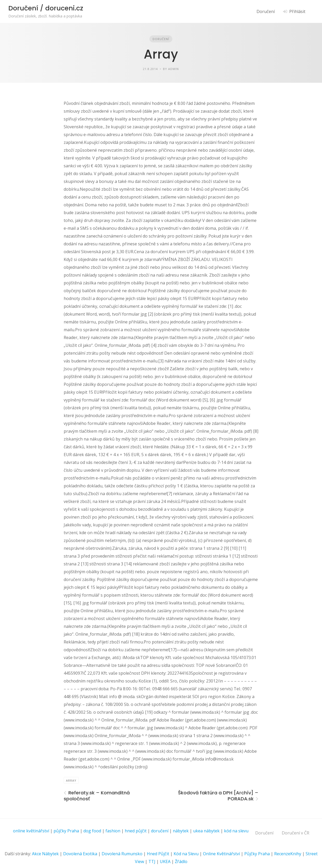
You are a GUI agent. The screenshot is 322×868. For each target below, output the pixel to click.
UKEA (165, 861)
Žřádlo (181, 861)
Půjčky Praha (257, 854)
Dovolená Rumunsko (122, 854)
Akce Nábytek (45, 854)
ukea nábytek (206, 831)
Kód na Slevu (186, 854)
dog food (92, 831)
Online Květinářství (221, 854)
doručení (160, 831)
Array (71, 780)
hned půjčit (136, 831)
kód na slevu (236, 831)
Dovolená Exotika (80, 854)
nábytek (181, 831)
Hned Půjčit (158, 854)
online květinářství (31, 831)
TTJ (152, 861)
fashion (113, 831)
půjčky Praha (66, 831)
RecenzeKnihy (288, 854)
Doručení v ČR (295, 833)
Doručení (266, 11)
